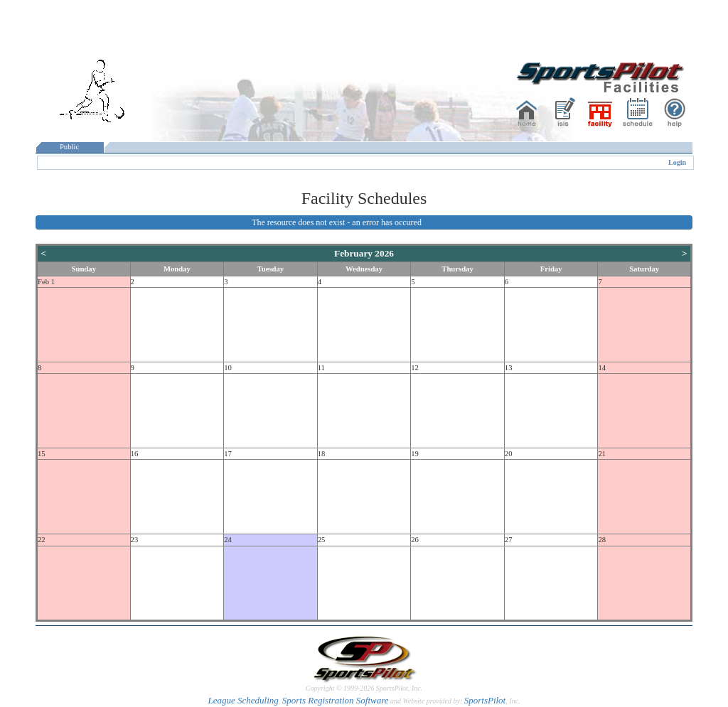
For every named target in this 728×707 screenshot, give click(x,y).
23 (135, 540)
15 (42, 454)
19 (415, 454)
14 (602, 368)
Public (70, 147)
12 (415, 368)
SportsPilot (485, 700)
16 (135, 454)
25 (322, 540)
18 (322, 454)
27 (509, 540)
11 (321, 368)
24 (228, 540)
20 (509, 454)
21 (602, 454)
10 (228, 368)
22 (42, 540)
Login (677, 162)
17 (228, 454)
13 (509, 368)
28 (602, 540)
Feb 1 (46, 282)
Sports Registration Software (336, 700)
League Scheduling (243, 700)
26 (415, 540)
